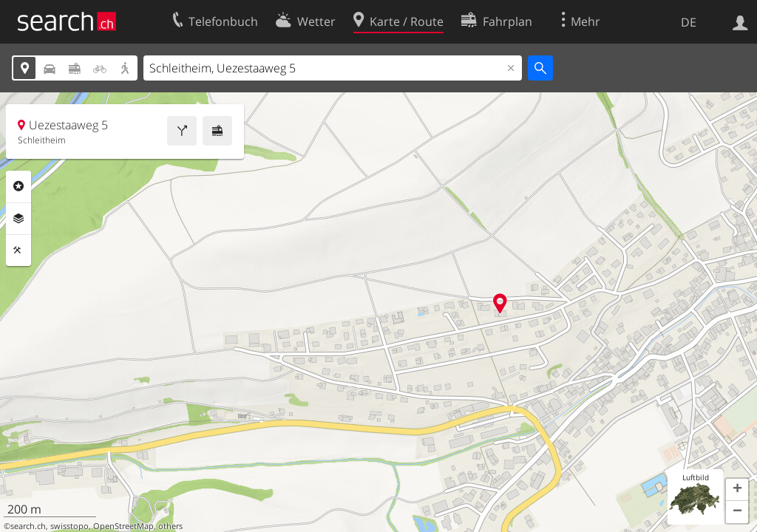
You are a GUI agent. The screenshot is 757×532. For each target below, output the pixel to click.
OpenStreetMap (123, 526)
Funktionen (18, 250)
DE (689, 22)
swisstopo (69, 526)
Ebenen (18, 219)
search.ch (28, 526)
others (170, 526)
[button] (737, 490)
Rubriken (18, 186)
